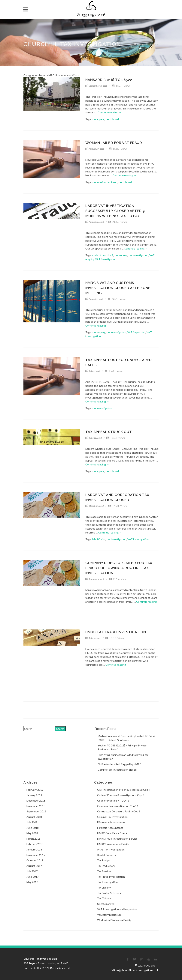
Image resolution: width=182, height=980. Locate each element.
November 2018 (36, 806)
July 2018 (32, 822)
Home (137, 44)
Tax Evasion (104, 871)
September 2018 (36, 811)
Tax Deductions (106, 866)
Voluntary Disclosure (109, 915)
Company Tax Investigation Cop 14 (118, 806)
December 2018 (36, 801)
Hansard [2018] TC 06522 (109, 80)
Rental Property (107, 855)
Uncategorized (106, 904)
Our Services (152, 44)
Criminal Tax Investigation (112, 817)
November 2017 (36, 855)
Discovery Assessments (111, 822)
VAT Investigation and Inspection (117, 909)
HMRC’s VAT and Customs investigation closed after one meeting (118, 288)
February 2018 (35, 844)
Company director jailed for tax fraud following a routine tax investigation (119, 568)
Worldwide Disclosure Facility (114, 920)
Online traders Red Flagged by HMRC (120, 764)
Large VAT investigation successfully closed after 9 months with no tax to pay (115, 211)
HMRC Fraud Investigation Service (117, 839)
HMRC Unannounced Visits (113, 844)
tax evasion (99, 182)
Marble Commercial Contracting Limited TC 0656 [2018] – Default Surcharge (126, 738)
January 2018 (34, 849)
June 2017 (33, 877)
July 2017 (32, 871)
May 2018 (32, 833)
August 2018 (34, 817)
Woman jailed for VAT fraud (114, 143)
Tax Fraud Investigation (111, 877)
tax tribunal (112, 119)
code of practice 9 (103, 255)
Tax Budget (104, 860)
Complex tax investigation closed (117, 770)
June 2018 (33, 828)
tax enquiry (121, 255)
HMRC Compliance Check (112, 833)
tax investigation (138, 255)
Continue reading (110, 112)
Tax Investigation (107, 882)
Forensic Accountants (110, 828)
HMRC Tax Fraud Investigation (116, 632)
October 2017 (35, 860)
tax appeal (98, 119)
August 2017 (34, 866)
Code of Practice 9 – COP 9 (113, 801)
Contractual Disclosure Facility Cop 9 (119, 811)
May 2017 (32, 882)
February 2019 (35, 790)
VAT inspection (136, 332)
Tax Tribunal (104, 898)
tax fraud (112, 182)
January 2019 (34, 795)
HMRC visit (99, 539)
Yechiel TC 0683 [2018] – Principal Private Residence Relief (122, 747)
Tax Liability (104, 887)
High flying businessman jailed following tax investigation (123, 757)
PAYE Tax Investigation (111, 849)
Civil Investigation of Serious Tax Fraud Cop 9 (124, 790)
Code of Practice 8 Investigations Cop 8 (121, 795)
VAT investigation (106, 259)
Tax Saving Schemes (109, 893)
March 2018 (33, 839)
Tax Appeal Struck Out (109, 432)
